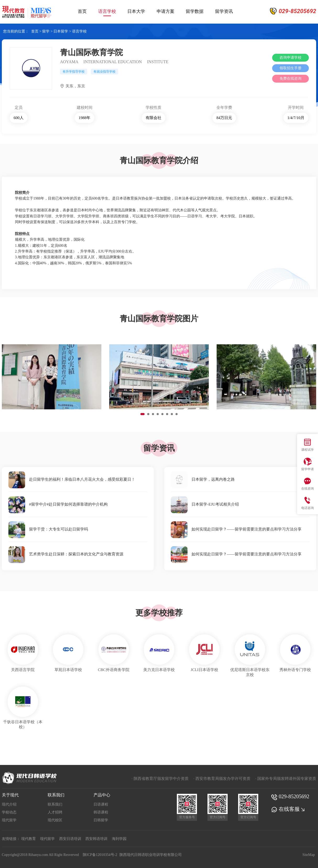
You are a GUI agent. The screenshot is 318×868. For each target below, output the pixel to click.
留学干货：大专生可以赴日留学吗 (48, 529)
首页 (82, 11)
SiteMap (309, 855)
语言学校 (107, 12)
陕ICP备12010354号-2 (100, 855)
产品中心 (102, 795)
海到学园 (119, 839)
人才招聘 (55, 812)
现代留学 (9, 820)
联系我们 (56, 795)
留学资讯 (224, 11)
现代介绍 (9, 804)
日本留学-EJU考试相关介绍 (205, 504)
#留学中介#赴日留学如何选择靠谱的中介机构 (58, 504)
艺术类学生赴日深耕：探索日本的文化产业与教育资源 (66, 554)
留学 (46, 31)
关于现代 (10, 795)
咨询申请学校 (290, 58)
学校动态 (9, 812)
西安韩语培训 (96, 839)
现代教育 (29, 839)
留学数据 (195, 11)
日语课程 (101, 804)
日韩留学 (101, 820)
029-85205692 (290, 796)
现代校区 (55, 820)
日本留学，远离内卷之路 (203, 479)
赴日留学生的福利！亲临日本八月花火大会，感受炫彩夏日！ (72, 479)
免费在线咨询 (290, 79)
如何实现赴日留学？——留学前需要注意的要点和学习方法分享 (236, 529)
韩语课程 (101, 812)
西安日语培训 (70, 839)
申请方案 (166, 11)
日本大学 (136, 11)
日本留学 (61, 31)
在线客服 (289, 809)
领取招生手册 (290, 68)
